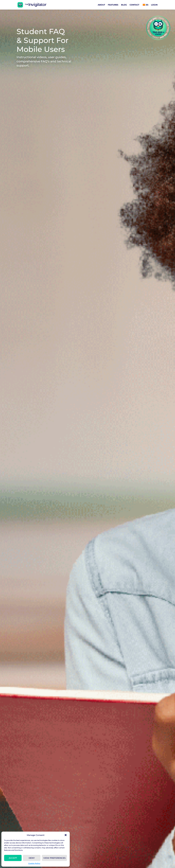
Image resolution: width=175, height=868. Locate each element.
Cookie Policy (34, 863)
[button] (66, 835)
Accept (13, 858)
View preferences (54, 858)
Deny (32, 858)
